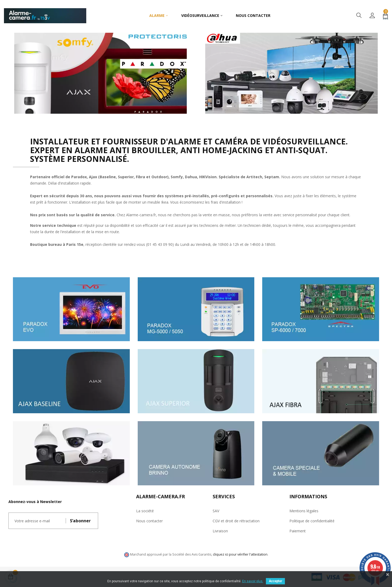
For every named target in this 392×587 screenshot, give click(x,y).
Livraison (220, 531)
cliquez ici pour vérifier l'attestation (240, 554)
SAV (216, 511)
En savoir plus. (253, 581)
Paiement (298, 531)
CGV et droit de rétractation (236, 521)
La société (145, 511)
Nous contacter (149, 521)
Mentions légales (304, 511)
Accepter (275, 581)
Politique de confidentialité (312, 521)
